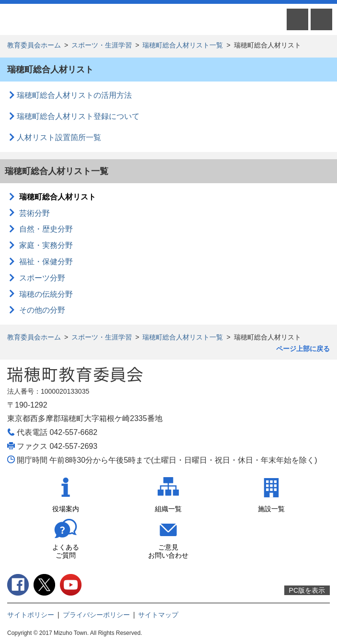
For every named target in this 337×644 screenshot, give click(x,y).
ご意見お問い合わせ (168, 551)
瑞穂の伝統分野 (46, 294)
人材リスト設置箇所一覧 (59, 137)
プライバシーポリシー (96, 615)
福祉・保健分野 (46, 262)
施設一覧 (271, 509)
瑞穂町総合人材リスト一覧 (183, 45)
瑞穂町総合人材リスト (58, 197)
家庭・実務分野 (46, 245)
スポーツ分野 (42, 278)
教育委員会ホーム (34, 45)
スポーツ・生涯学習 (102, 45)
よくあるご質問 (66, 551)
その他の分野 (42, 310)
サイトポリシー (31, 615)
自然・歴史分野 (46, 229)
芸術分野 (35, 213)
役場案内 (66, 509)
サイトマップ (158, 615)
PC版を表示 (307, 590)
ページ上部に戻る (303, 349)
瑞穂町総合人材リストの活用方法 (74, 95)
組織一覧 (168, 509)
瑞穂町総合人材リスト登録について (78, 116)
